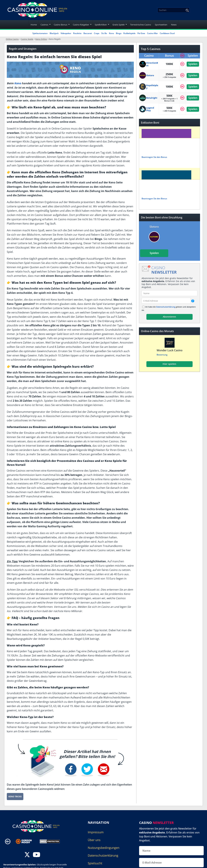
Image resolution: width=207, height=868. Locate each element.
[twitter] (27, 855)
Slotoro (154, 227)
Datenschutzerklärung (166, 307)
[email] (166, 301)
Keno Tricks (15, 797)
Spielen (193, 64)
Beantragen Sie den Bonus (154, 157)
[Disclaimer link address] (26, 841)
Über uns (94, 840)
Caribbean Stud (167, 33)
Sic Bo (104, 33)
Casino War (152, 33)
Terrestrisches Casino (141, 25)
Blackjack (54, 33)
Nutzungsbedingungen (104, 848)
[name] (169, 293)
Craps (97, 33)
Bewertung (162, 355)
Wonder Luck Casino (169, 350)
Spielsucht (95, 863)
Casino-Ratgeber (81, 25)
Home (34, 25)
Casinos (44, 25)
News (174, 25)
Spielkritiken (101, 25)
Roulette (77, 33)
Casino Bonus (61, 25)
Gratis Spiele (118, 25)
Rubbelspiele (129, 33)
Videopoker (66, 33)
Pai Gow (141, 33)
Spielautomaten (40, 33)
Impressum (96, 832)
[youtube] (37, 855)
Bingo (119, 33)
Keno (111, 33)
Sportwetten (161, 25)
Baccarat (88, 33)
